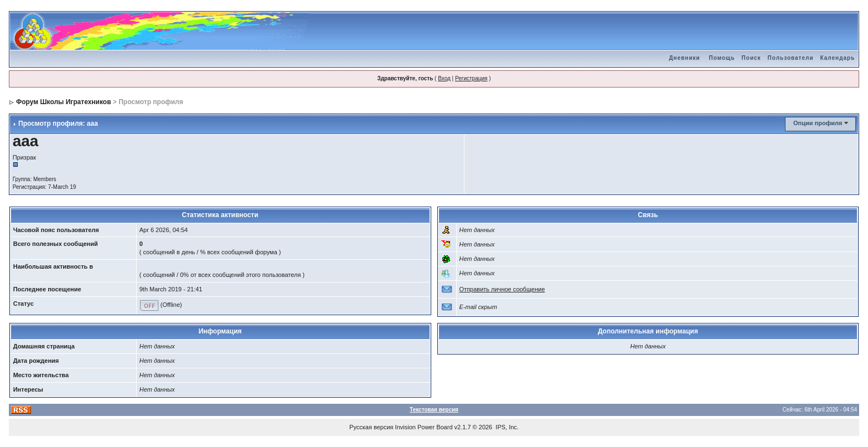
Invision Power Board (424, 427)
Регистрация (471, 78)
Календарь (838, 58)
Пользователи (791, 58)
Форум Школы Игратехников (64, 102)
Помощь (722, 58)
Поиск (751, 58)
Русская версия (371, 427)
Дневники (684, 58)
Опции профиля (818, 123)
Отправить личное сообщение (502, 289)
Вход (444, 78)
